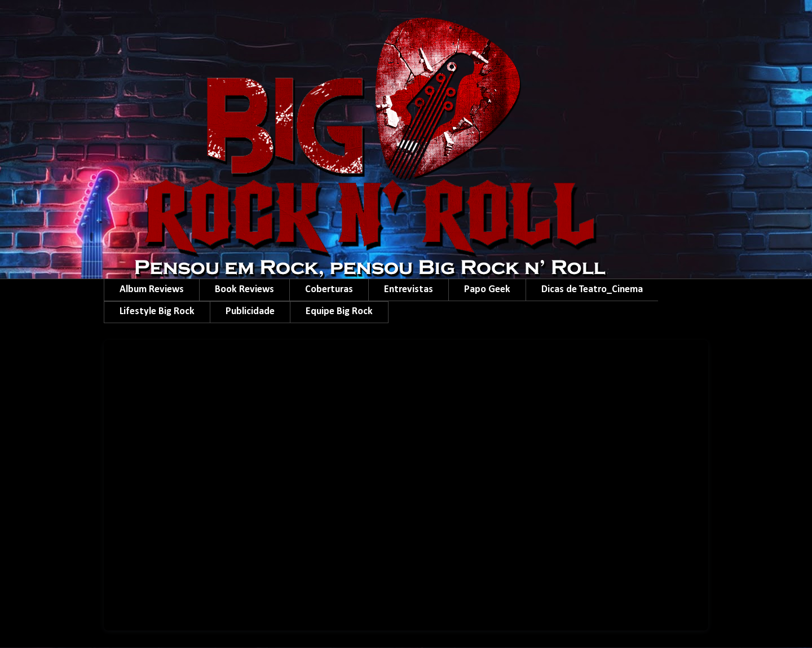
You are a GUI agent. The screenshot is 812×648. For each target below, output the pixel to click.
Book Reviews (244, 290)
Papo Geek (487, 290)
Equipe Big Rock (339, 312)
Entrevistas (409, 290)
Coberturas (329, 290)
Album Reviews (152, 290)
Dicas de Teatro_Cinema (592, 290)
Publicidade (250, 312)
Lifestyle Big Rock (157, 312)
